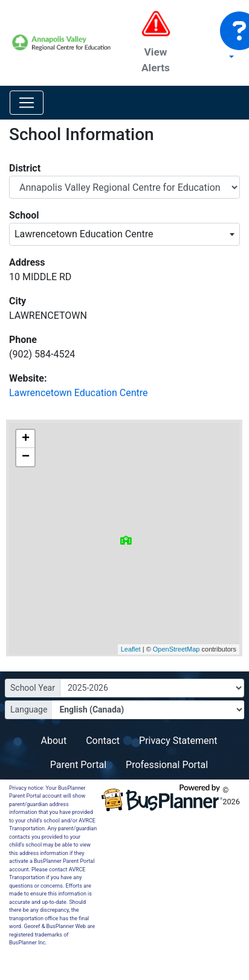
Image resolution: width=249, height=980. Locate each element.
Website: (28, 378)
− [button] (26, 457)
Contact (103, 741)
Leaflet (130, 649)
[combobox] (124, 234)
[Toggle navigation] (27, 103)
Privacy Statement (178, 741)
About (54, 741)
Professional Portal (167, 765)
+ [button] (26, 439)
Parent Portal (78, 765)
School (24, 215)
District (25, 168)
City (18, 301)
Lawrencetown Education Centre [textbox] (84, 234)
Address (27, 262)
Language (29, 709)
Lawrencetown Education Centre (78, 393)
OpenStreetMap (176, 649)
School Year (33, 688)
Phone (23, 340)
